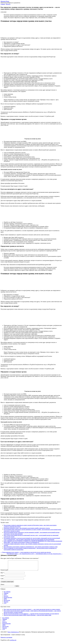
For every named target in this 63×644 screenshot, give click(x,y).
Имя (2, 575)
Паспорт (6, 604)
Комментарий (4, 572)
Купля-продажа (8, 599)
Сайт (2, 581)
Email (3, 578)
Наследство (7, 602)
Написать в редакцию (6, 639)
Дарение (6, 595)
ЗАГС (5, 596)
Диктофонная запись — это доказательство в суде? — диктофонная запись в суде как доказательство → (35, 554)
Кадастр (6, 598)
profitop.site (13, 642)
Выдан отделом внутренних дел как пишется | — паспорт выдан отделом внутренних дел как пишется (31, 616)
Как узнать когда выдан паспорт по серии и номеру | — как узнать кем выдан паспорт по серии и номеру (32, 611)
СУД (5, 605)
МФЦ (5, 601)
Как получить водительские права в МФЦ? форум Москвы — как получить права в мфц (28, 617)
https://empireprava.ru (13, 634)
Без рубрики (7, 594)
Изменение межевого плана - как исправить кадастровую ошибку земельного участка (27, 528)
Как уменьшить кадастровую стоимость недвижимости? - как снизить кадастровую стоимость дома (31, 547)
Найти (17, 588)
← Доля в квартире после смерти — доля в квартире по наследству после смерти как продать (26, 552)
